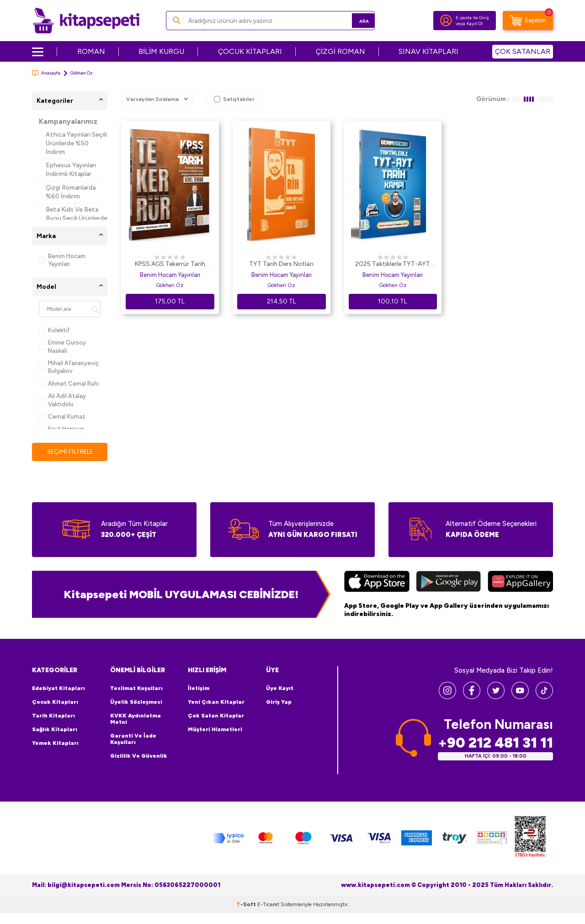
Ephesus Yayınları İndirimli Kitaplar (71, 170)
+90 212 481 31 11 (495, 743)
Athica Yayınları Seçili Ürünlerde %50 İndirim (76, 143)
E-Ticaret (268, 905)
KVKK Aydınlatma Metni (136, 720)
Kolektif (54, 330)
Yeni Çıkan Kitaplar (216, 703)
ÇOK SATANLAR (523, 51)
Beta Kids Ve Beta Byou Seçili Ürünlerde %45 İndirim (77, 218)
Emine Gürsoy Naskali (62, 346)
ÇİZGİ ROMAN (340, 51)
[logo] (86, 21)
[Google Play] (449, 583)
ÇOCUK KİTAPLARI (250, 51)
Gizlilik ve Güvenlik (139, 757)
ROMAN (91, 51)
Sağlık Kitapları (55, 730)
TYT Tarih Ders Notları (281, 264)
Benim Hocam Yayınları (62, 260)
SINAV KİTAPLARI (428, 51)
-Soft (247, 905)
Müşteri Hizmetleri (215, 730)
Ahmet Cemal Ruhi (69, 384)
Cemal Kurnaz (62, 417)
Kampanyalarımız (68, 122)
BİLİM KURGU (161, 51)
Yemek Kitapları (55, 744)
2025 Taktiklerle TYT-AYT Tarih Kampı (393, 265)
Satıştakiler (234, 99)
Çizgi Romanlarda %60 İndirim (71, 192)
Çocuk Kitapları (55, 703)
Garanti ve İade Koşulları (133, 740)
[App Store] (377, 583)
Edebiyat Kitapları (58, 689)
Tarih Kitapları (53, 717)
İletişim (199, 689)
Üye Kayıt (280, 689)
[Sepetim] (528, 21)
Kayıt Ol (475, 24)
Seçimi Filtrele (70, 452)
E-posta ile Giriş (472, 18)
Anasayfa (46, 73)
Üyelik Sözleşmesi (136, 703)
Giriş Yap (279, 703)
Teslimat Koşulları (136, 689)
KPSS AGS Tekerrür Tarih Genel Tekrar (170, 265)
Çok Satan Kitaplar (216, 717)
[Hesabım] (446, 21)
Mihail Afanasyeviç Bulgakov (69, 367)
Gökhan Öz (170, 285)
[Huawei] (520, 583)
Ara (354, 20)
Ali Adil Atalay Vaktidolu (62, 400)
